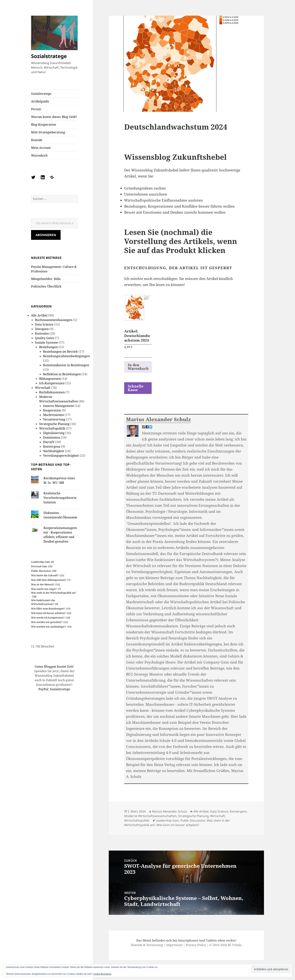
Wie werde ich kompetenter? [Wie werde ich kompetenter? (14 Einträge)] (51, 618)
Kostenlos (42, 333)
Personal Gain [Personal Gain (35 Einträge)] (42, 566)
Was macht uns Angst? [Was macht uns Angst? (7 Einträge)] (46, 589)
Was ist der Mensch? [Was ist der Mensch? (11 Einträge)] (46, 585)
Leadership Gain (167, 820)
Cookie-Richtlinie (102, 974)
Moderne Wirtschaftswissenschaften (150, 816)
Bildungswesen (50, 379)
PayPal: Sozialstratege (54, 689)
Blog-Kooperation (44, 125)
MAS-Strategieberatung (48, 132)
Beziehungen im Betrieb (60, 352)
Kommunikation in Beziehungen (66, 365)
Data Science (44, 324)
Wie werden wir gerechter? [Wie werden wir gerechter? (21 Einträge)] (50, 622)
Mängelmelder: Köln (46, 279)
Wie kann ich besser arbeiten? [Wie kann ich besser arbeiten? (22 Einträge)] (51, 613)
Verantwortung (54, 419)
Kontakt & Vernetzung (147, 945)
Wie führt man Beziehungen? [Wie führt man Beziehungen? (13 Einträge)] (51, 609)
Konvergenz (52, 446)
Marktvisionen (54, 415)
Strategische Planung (54, 424)
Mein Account (41, 148)
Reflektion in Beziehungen (62, 374)
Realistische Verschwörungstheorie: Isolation (60, 498)
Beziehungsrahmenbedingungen (67, 356)
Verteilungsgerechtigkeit (61, 456)
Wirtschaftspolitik (52, 428)
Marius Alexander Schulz (158, 419)
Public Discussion (193, 820)
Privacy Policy (196, 945)
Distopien (42, 329)
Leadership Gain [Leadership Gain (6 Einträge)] (43, 562)
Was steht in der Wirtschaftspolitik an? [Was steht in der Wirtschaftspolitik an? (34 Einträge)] (54, 595)
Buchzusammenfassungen (54, 320)
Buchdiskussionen (52, 392)
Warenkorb (39, 155)
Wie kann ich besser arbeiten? (178, 825)
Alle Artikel (39, 315)
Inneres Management (59, 406)
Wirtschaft (43, 388)
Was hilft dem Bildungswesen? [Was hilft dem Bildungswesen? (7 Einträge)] (51, 580)
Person (36, 109)
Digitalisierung (54, 433)
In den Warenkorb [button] (138, 367)
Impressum (174, 945)
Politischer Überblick (46, 286)
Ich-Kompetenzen (52, 383)
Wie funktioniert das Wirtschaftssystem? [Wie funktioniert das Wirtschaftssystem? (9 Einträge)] (45, 602)
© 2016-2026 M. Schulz (225, 945)
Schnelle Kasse (136, 388)
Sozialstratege (49, 56)
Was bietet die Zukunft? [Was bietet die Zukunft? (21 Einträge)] (48, 576)
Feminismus (52, 437)
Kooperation (52, 410)
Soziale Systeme (46, 342)
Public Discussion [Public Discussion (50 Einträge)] (44, 571)
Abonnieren (46, 235)
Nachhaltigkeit (54, 451)
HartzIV (49, 442)
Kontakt (37, 140)
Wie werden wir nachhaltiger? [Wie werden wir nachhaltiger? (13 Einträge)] (51, 627)
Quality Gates (45, 338)
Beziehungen (48, 347)
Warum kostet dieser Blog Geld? (54, 117)
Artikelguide (40, 101)
